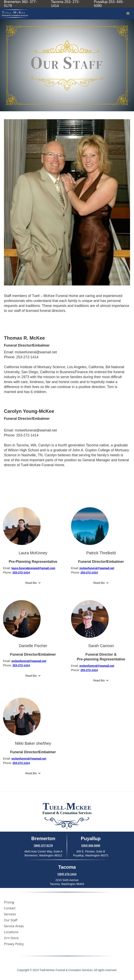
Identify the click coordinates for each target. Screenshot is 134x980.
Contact (10, 908)
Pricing (9, 902)
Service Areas (14, 926)
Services (10, 914)
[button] (128, 13)
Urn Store (11, 938)
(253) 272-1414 (67, 874)
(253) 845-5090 (91, 845)
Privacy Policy (14, 944)
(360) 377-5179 (43, 845)
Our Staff (11, 920)
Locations (11, 932)
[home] (14, 14)
